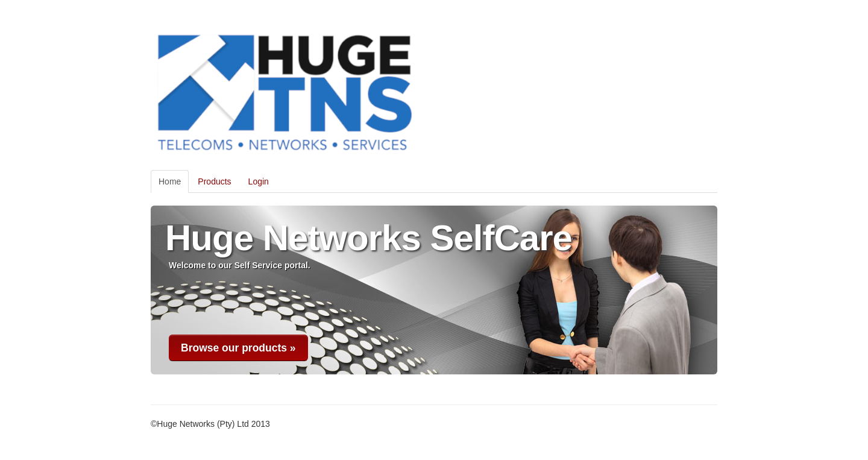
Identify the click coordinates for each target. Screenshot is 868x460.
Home (170, 181)
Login (259, 181)
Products (214, 181)
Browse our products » (238, 348)
